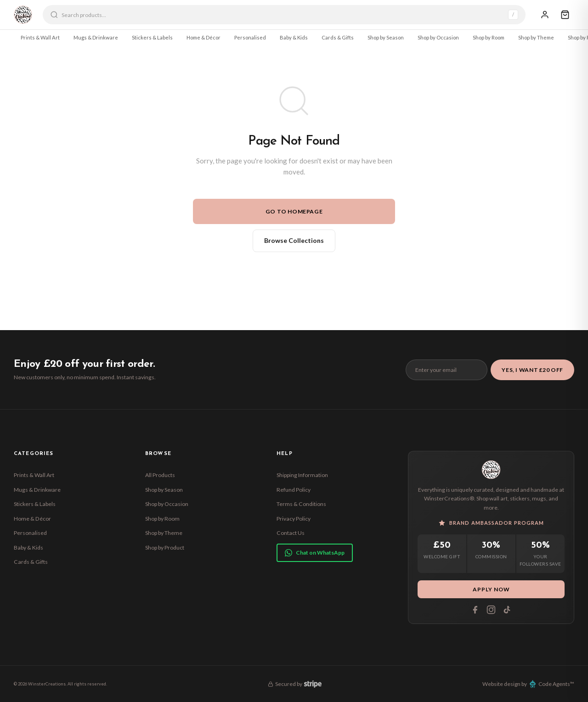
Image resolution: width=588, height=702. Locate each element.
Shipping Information (302, 475)
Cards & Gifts (338, 37)
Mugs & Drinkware (96, 37)
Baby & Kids (294, 37)
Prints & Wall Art (40, 37)
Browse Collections (294, 240)
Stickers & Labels (152, 37)
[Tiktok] (507, 610)
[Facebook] (475, 610)
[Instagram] (491, 610)
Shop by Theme (536, 37)
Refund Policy (294, 490)
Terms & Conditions (301, 504)
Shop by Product (165, 548)
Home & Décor (204, 37)
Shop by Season (386, 37)
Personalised (250, 37)
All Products (160, 475)
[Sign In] (545, 15)
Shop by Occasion (438, 37)
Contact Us (291, 533)
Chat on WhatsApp (315, 553)
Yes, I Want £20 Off (532, 370)
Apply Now (491, 589)
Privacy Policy (294, 519)
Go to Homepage (294, 211)
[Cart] (565, 15)
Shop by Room (489, 37)
